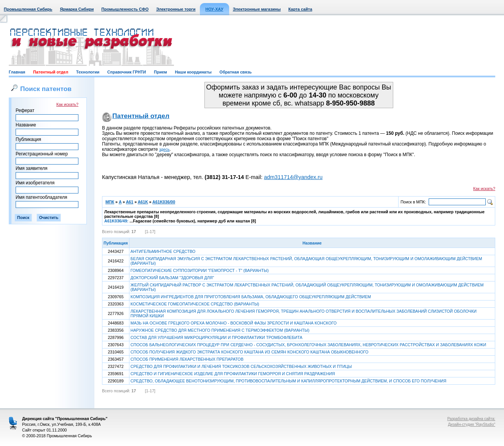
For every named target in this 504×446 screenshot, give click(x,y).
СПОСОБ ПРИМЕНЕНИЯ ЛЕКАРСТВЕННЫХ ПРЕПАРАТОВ (187, 359)
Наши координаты (193, 72)
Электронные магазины (257, 9)
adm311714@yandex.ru (293, 177)
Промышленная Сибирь (28, 9)
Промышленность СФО (125, 9)
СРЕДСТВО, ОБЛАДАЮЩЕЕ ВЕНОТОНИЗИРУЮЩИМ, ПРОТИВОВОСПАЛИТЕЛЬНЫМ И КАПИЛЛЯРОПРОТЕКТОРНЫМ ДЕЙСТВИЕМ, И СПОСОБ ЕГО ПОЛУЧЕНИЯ (289, 381)
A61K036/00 (164, 202)
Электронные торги (176, 9)
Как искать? (67, 104)
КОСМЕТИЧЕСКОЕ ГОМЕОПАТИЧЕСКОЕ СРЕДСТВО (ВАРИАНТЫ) (195, 304)
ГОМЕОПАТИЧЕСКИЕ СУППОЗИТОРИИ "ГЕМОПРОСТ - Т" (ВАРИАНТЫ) (200, 270)
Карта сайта (300, 9)
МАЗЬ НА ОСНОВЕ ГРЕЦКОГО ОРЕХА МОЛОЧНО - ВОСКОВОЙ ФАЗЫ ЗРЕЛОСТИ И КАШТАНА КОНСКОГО (234, 323)
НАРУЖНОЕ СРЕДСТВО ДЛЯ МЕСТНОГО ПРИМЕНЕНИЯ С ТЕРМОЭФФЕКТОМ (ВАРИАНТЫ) (220, 330)
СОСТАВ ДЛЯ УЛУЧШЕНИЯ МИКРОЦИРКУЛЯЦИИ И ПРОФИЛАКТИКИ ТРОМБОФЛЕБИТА (217, 337)
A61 (130, 202)
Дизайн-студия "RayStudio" (472, 424)
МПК (110, 202)
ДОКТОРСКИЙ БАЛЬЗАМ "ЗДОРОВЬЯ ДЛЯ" (172, 278)
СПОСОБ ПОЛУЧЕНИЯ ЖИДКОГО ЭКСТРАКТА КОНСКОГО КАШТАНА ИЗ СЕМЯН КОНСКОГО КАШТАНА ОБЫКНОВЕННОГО (250, 352)
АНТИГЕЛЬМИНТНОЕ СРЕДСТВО (163, 251)
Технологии (88, 72)
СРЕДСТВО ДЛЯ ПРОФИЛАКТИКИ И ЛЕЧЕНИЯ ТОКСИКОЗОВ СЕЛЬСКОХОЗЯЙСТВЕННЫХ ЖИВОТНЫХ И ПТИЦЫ (241, 366)
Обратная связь (236, 72)
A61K (143, 202)
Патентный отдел (51, 72)
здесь (164, 149)
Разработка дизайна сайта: (471, 419)
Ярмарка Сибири (77, 9)
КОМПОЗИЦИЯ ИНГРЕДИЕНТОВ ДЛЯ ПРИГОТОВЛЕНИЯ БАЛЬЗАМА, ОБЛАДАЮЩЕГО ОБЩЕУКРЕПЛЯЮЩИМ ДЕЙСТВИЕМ (251, 297)
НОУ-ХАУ (215, 9)
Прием (160, 72)
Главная (17, 72)
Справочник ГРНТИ (127, 72)
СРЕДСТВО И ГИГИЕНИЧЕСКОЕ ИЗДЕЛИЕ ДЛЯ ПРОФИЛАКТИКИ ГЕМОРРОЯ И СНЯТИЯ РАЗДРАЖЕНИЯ (233, 374)
